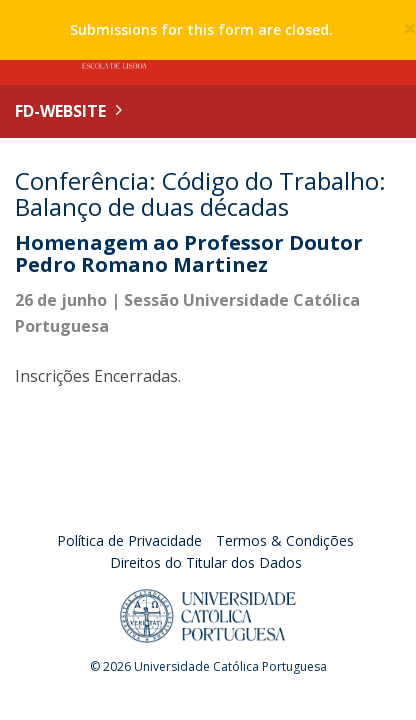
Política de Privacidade (129, 540)
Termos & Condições (285, 540)
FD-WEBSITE (60, 111)
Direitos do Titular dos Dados (206, 562)
